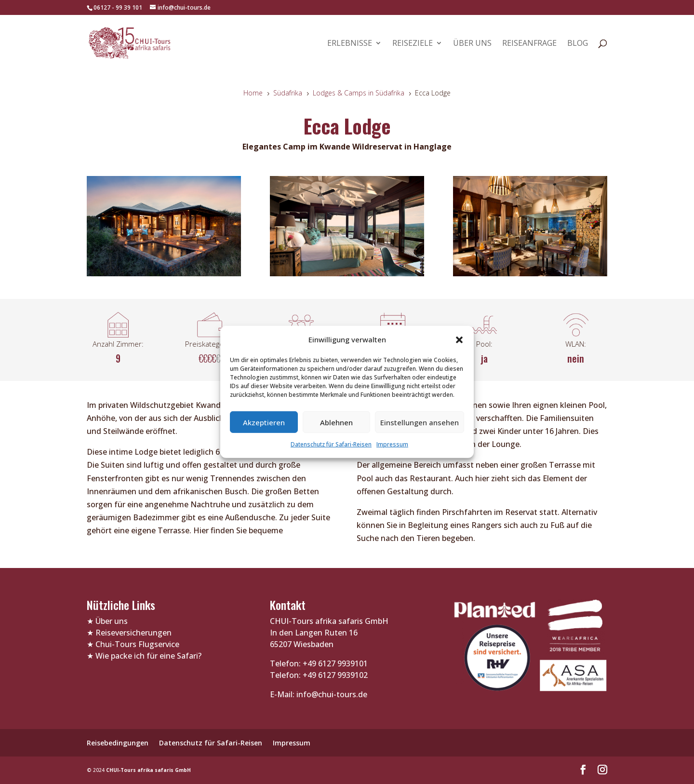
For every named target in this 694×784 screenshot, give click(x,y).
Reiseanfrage (529, 44)
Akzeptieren (264, 422)
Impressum (392, 444)
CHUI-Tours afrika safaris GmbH (148, 770)
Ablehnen (336, 422)
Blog (578, 44)
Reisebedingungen (118, 743)
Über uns (472, 44)
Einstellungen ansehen (420, 422)
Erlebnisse (350, 44)
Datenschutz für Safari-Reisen (331, 444)
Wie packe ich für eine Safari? (148, 656)
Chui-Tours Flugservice (137, 644)
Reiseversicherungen (133, 633)
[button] (459, 339)
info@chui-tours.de (331, 694)
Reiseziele (413, 44)
